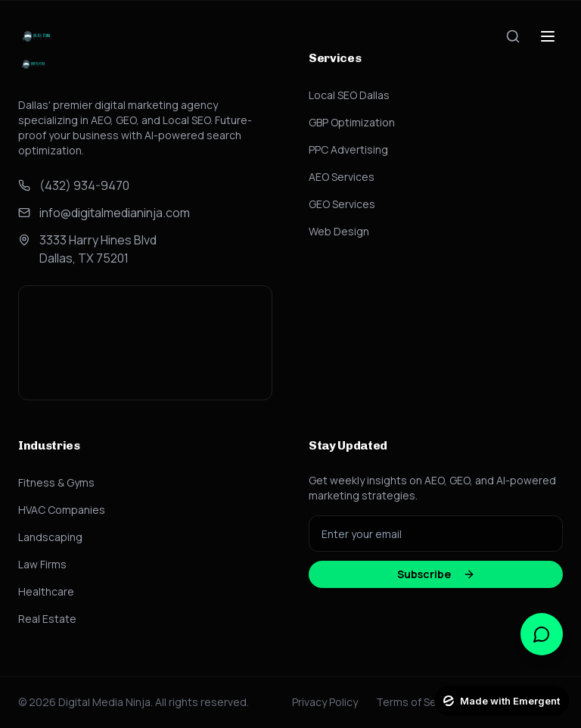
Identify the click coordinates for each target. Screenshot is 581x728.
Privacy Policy (325, 702)
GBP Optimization (352, 122)
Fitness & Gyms (56, 482)
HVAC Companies (62, 510)
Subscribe (436, 574)
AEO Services (342, 177)
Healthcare (46, 591)
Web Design (339, 231)
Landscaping (50, 537)
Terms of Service (418, 702)
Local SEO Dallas (349, 95)
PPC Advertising (348, 149)
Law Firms (42, 564)
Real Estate (47, 619)
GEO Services (342, 204)
